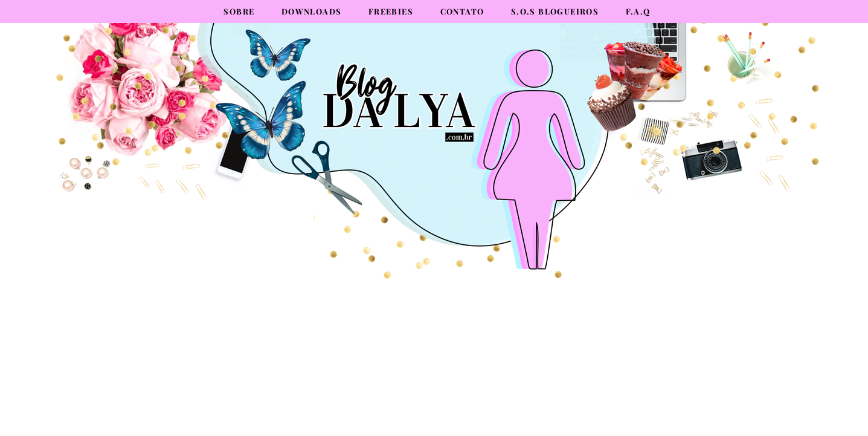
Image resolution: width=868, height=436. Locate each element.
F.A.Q (638, 11)
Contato (462, 11)
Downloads (312, 11)
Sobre (239, 11)
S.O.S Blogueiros (555, 11)
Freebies (391, 11)
